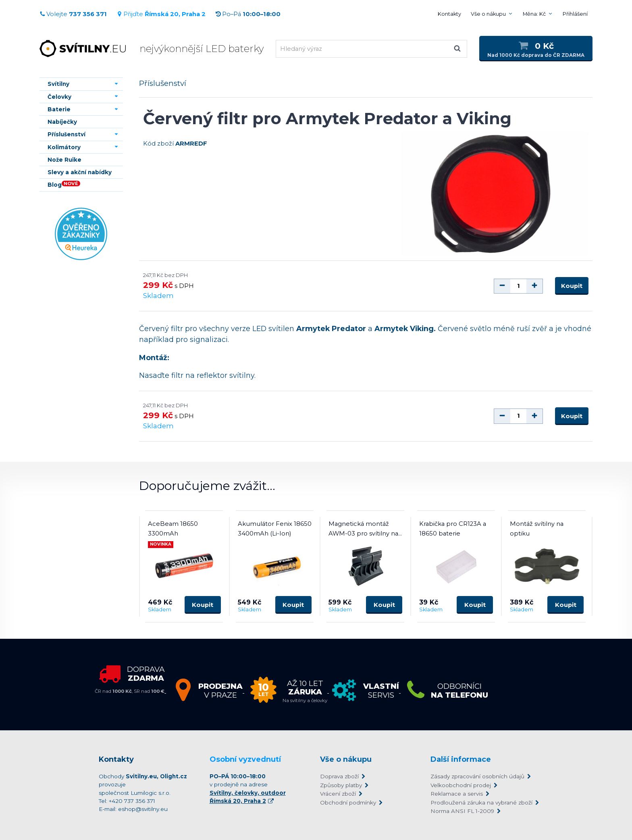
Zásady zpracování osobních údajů (477, 776)
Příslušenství (163, 83)
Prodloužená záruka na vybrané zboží (481, 802)
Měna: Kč (534, 14)
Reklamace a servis (457, 794)
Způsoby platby (341, 785)
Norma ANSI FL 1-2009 (462, 811)
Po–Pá (248, 14)
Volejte (73, 14)
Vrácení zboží (338, 794)
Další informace (461, 759)
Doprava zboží (339, 776)
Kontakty (449, 14)
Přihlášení (575, 14)
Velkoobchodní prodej (461, 785)
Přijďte (161, 14)
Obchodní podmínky (348, 802)
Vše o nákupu (488, 14)
